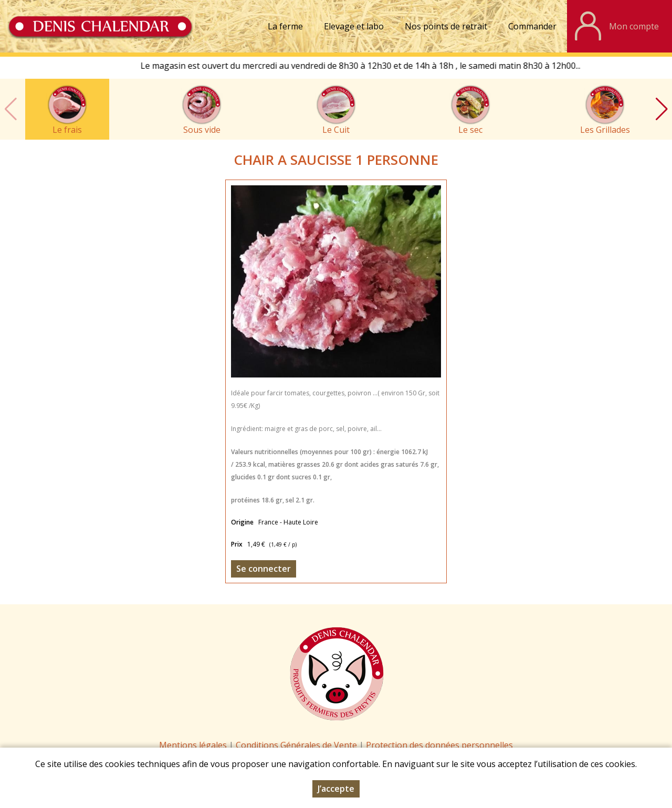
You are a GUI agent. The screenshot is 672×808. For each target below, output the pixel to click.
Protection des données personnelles (439, 745)
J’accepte (336, 789)
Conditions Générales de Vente (297, 745)
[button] (661, 109)
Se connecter (264, 569)
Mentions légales (193, 745)
